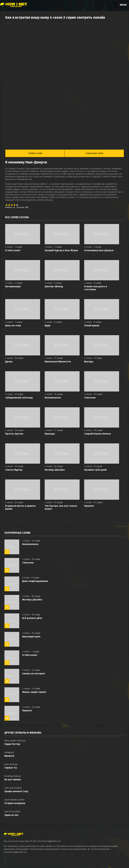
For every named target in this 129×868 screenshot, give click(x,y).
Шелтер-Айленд (54, 287)
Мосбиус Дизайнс (55, 470)
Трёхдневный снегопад (19, 398)
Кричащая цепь (31, 637)
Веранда (50, 434)
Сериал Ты (11, 768)
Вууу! (47, 326)
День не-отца (13, 326)
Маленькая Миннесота (58, 362)
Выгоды (89, 362)
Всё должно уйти (32, 618)
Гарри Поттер (12, 744)
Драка (9, 362)
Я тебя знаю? (13, 251)
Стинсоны (90, 398)
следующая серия (94, 153)
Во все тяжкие (13, 780)
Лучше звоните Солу (16, 792)
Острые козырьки (15, 803)
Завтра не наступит (34, 674)
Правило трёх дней (95, 470)
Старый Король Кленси (97, 434)
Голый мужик (92, 326)
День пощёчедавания (35, 581)
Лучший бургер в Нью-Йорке (61, 251)
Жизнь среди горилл (34, 692)
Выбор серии (35, 153)
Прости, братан (14, 434)
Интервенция (13, 287)
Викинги (9, 756)
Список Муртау (14, 470)
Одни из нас (12, 815)
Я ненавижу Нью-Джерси (99, 251)
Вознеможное (53, 398)
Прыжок (89, 506)
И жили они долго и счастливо (96, 288)
